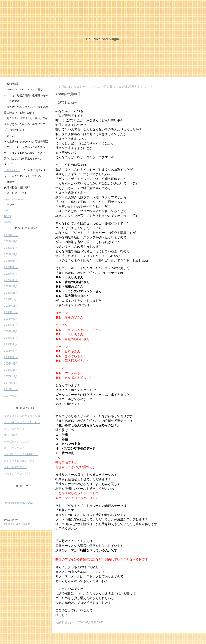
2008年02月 (11, 364)
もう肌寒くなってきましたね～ (22, 422)
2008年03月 (11, 357)
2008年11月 (11, 306)
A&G (7, 211)
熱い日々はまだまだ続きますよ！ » (128, 87)
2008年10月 (11, 312)
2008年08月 (11, 325)
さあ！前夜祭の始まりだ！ (20, 461)
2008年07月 (11, 332)
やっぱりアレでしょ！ (17, 441)
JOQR (7, 222)
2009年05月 (11, 267)
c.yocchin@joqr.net (14, 199)
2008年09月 (11, 319)
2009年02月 (11, 287)
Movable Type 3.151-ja (17, 524)
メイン (96, 87)
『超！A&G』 (12, 170)
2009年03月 (11, 280)
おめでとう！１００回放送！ (21, 454)
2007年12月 (11, 376)
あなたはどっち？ (14, 429)
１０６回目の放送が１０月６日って (25, 416)
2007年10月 (11, 389)
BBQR (8, 216)
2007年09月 (11, 396)
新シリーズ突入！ (14, 448)
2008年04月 (11, 351)
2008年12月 (11, 299)
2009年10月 (11, 235)
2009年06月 (11, 261)
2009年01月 (11, 293)
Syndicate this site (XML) (19, 503)
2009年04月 (11, 274)
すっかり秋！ (12, 435)
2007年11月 (11, 383)
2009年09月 (11, 242)
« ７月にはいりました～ (72, 87)
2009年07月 (11, 254)
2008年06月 (11, 338)
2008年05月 (11, 344)
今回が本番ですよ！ (16, 467)
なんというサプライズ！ (18, 474)
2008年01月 (11, 370)
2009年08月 (11, 248)
